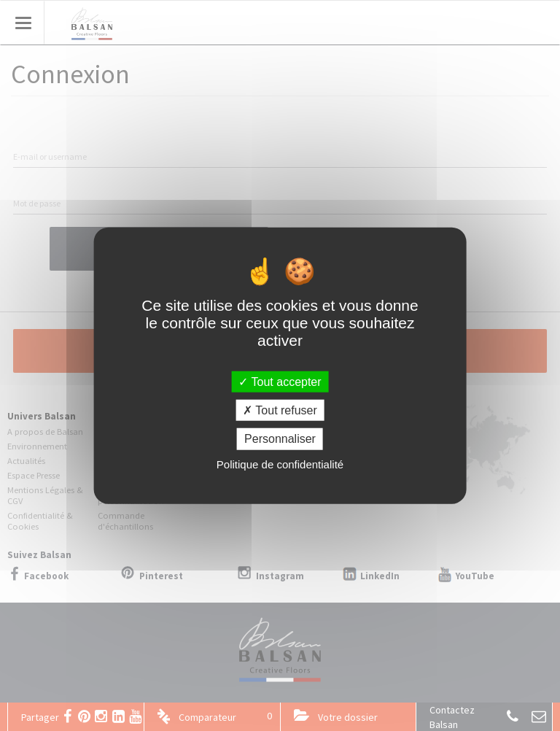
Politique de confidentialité (280, 464)
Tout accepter (280, 382)
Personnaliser (280, 439)
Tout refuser (280, 410)
